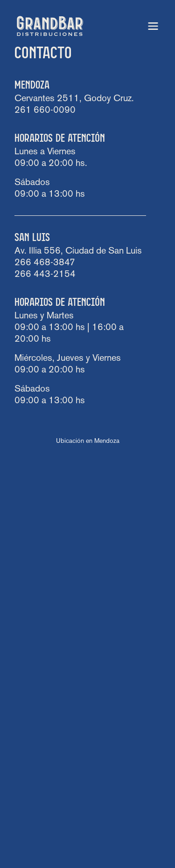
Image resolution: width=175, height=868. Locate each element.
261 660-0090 (45, 110)
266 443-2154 (45, 275)
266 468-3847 (45, 263)
